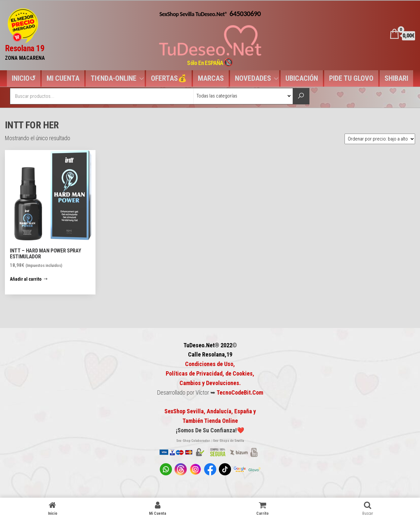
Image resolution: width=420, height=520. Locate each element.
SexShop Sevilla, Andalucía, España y (210, 411)
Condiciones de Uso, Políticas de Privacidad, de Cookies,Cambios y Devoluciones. (210, 373)
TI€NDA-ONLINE (114, 78)
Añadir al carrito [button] (26, 279)
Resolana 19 (25, 48)
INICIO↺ (24, 78)
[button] (11, 158)
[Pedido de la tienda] (380, 139)
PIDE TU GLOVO (351, 78)
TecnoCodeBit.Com (240, 392)
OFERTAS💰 (169, 78)
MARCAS (211, 78)
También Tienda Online (210, 421)
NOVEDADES (253, 78)
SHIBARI (396, 78)
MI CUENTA (63, 78)
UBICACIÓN (302, 78)
